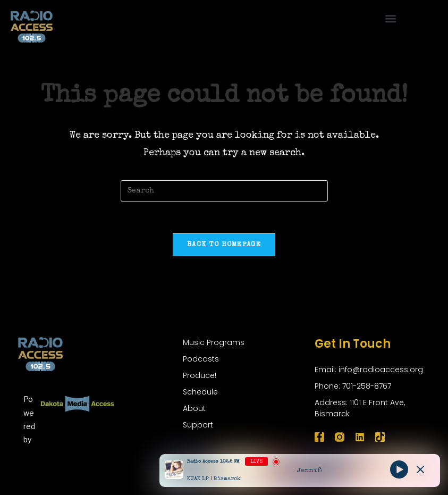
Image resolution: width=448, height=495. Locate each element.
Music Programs (214, 342)
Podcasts (201, 359)
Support (198, 425)
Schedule (200, 392)
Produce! (200, 375)
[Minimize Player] (420, 469)
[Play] (399, 469)
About (194, 408)
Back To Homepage (224, 245)
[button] (390, 19)
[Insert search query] (224, 191)
